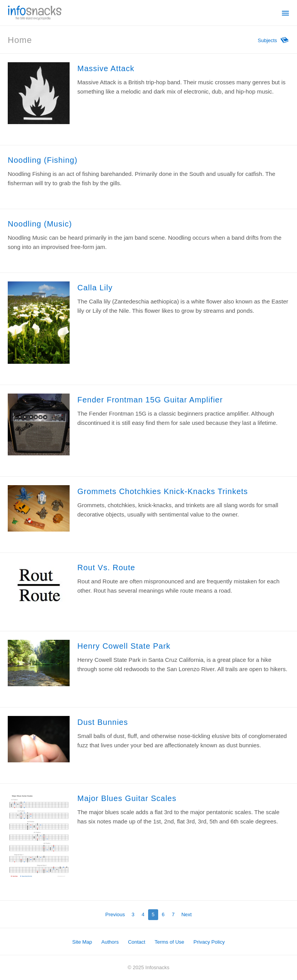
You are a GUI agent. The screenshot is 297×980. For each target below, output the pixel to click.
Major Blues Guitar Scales (127, 798)
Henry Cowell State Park (124, 646)
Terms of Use (170, 942)
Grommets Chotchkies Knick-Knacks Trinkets (163, 491)
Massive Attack (106, 68)
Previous (115, 914)
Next (187, 914)
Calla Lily (95, 288)
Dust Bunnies (103, 722)
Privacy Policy (209, 942)
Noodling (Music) (40, 224)
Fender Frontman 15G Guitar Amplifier (150, 400)
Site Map (82, 942)
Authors (110, 942)
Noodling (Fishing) (43, 160)
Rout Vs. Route (106, 568)
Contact (137, 942)
